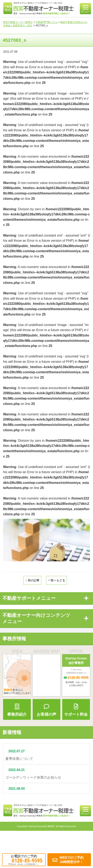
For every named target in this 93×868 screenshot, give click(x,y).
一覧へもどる (56, 580)
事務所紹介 (17, 710)
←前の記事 (32, 580)
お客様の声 (46, 710)
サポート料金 (76, 710)
